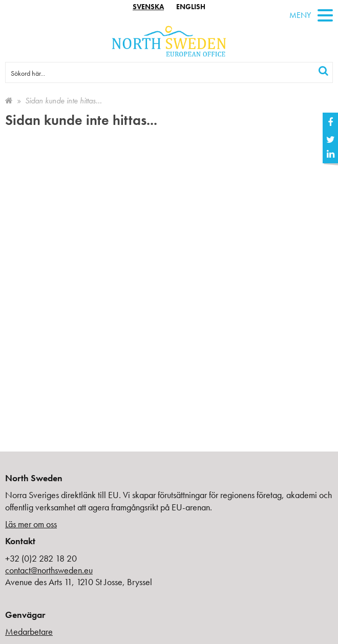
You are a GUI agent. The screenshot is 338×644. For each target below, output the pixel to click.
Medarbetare (29, 631)
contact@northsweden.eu (49, 570)
